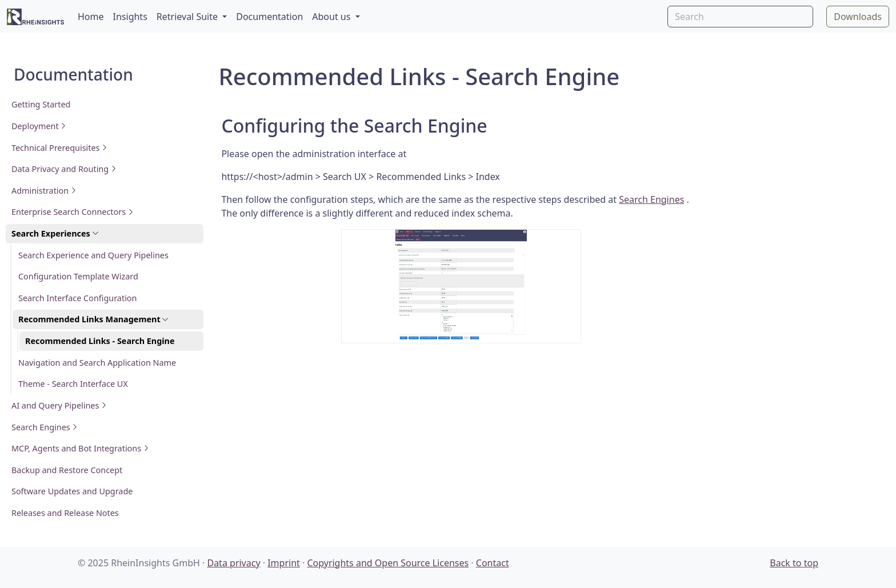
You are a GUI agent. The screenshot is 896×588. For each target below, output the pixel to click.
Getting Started (41, 104)
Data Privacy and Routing (64, 169)
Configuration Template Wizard (78, 276)
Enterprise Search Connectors (73, 212)
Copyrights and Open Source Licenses (388, 563)
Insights (130, 17)
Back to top (794, 563)
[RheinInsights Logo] (35, 16)
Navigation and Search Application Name (97, 363)
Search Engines (45, 427)
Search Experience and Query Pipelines (93, 255)
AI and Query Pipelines (59, 405)
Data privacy (233, 563)
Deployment (39, 126)
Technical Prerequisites (59, 148)
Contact (493, 563)
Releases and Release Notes (65, 513)
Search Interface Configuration (77, 298)
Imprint (284, 563)
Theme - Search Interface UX (73, 384)
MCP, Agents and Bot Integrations (80, 448)
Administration (44, 191)
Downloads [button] (858, 17)
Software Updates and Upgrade (72, 491)
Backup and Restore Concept (67, 470)
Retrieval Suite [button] (188, 17)
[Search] (740, 17)
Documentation (269, 17)
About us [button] (332, 17)
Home (91, 17)
